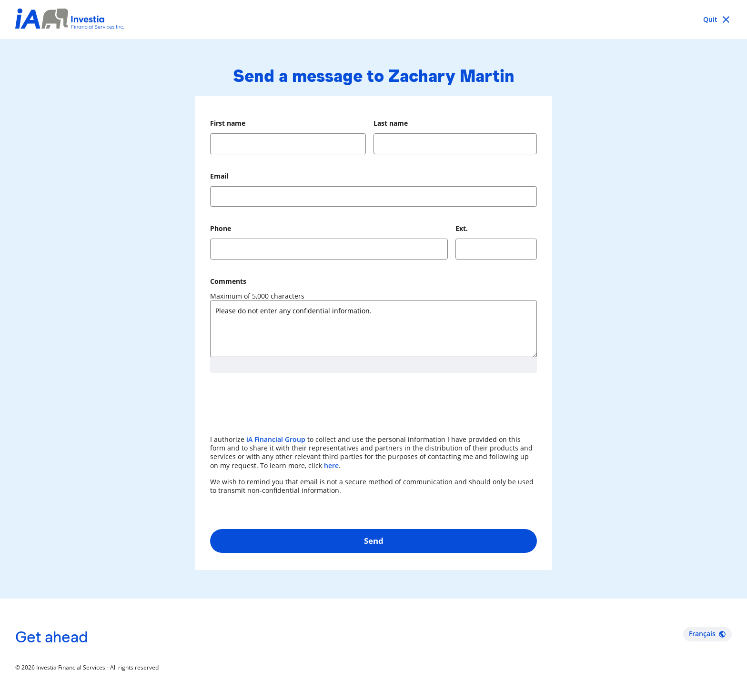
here (331, 465)
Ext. (462, 228)
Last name (391, 123)
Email (219, 176)
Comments (228, 281)
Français (707, 634)
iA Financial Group (276, 439)
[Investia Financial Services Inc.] (70, 20)
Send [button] (374, 541)
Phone (221, 228)
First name (228, 123)
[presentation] (283, 409)
